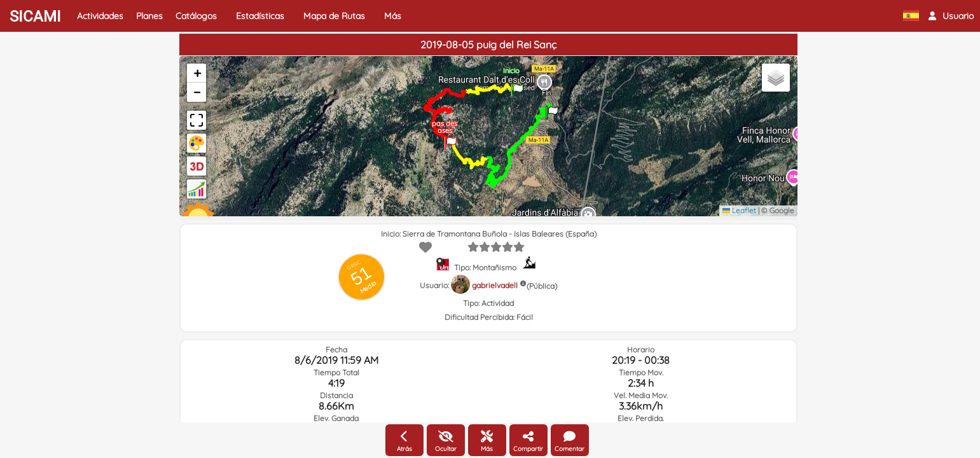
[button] (951, 16)
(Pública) (542, 286)
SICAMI (35, 17)
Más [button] (393, 16)
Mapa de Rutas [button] (334, 16)
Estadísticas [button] (260, 16)
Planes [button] (149, 16)
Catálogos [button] (196, 16)
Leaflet (739, 210)
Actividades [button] (100, 16)
